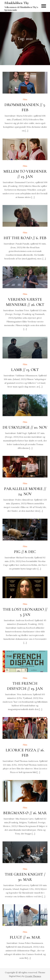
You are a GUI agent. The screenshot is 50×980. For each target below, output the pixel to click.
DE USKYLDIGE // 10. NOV (25, 427)
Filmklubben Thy (17, 3)
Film (25, 99)
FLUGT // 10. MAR (25, 937)
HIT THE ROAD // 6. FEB (25, 238)
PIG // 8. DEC (25, 552)
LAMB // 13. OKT (25, 370)
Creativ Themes (33, 976)
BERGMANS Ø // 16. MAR (25, 813)
